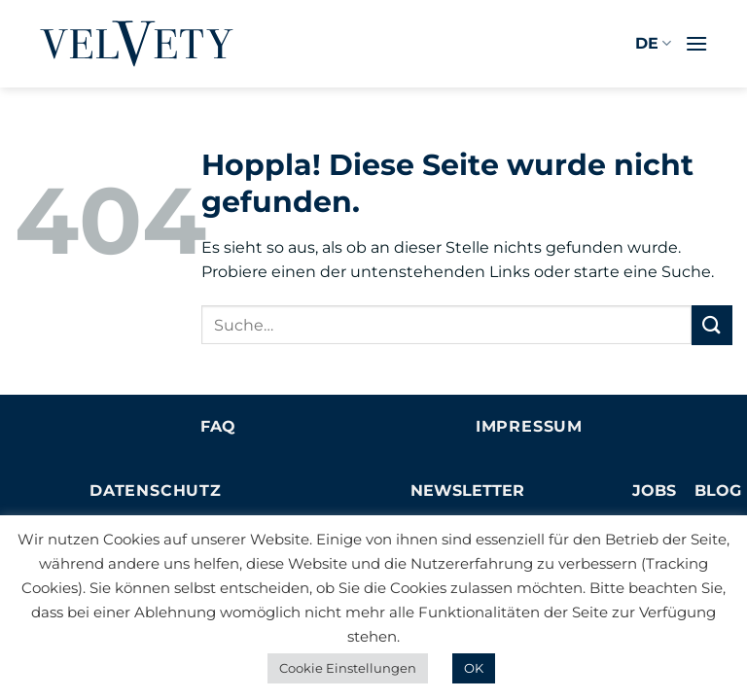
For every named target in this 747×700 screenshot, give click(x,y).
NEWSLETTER (467, 490)
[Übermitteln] (712, 325)
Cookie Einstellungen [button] (348, 668)
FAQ (218, 426)
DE (653, 44)
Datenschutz (156, 490)
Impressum (529, 426)
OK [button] (474, 668)
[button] (696, 43)
